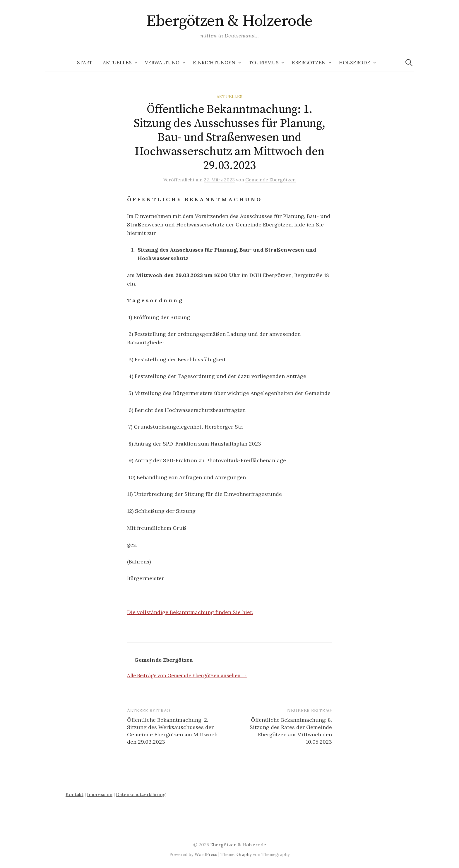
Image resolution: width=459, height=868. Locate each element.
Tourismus (264, 63)
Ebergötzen (309, 63)
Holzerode (355, 63)
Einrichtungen (214, 63)
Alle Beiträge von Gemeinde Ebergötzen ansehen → (187, 676)
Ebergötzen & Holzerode (229, 21)
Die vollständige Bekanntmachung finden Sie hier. (190, 612)
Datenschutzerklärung (141, 794)
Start (85, 63)
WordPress (206, 854)
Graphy (244, 854)
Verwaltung (162, 63)
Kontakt (74, 794)
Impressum (100, 794)
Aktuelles (117, 63)
